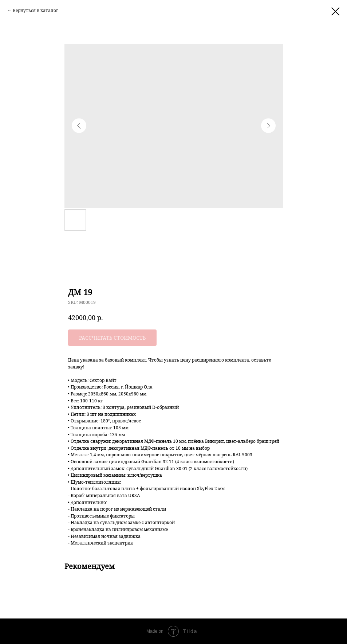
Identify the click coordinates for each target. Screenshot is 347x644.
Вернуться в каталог (36, 10)
